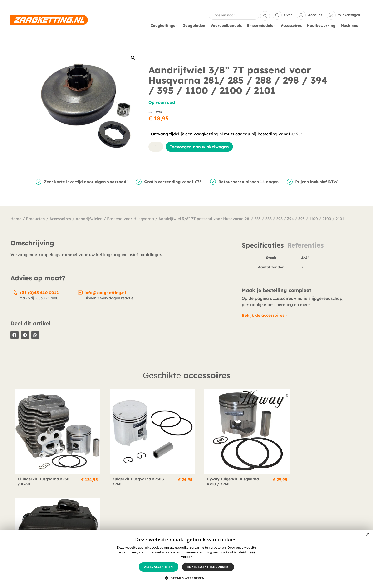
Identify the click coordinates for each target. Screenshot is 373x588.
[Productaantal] (156, 147)
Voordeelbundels (227, 26)
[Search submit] (265, 15)
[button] (133, 58)
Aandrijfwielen (89, 219)
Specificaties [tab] (263, 245)
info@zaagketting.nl (105, 293)
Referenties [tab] (305, 245)
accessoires (281, 298)
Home (16, 219)
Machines (350, 26)
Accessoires (292, 26)
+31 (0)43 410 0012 (39, 293)
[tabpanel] (301, 266)
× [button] (368, 535)
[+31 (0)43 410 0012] (15, 292)
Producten (35, 219)
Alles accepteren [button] (159, 567)
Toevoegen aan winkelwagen (199, 147)
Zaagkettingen (165, 26)
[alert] (186, 559)
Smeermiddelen (263, 26)
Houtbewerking (322, 26)
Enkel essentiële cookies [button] (208, 567)
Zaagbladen (195, 26)
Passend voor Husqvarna (130, 219)
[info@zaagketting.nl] (80, 292)
